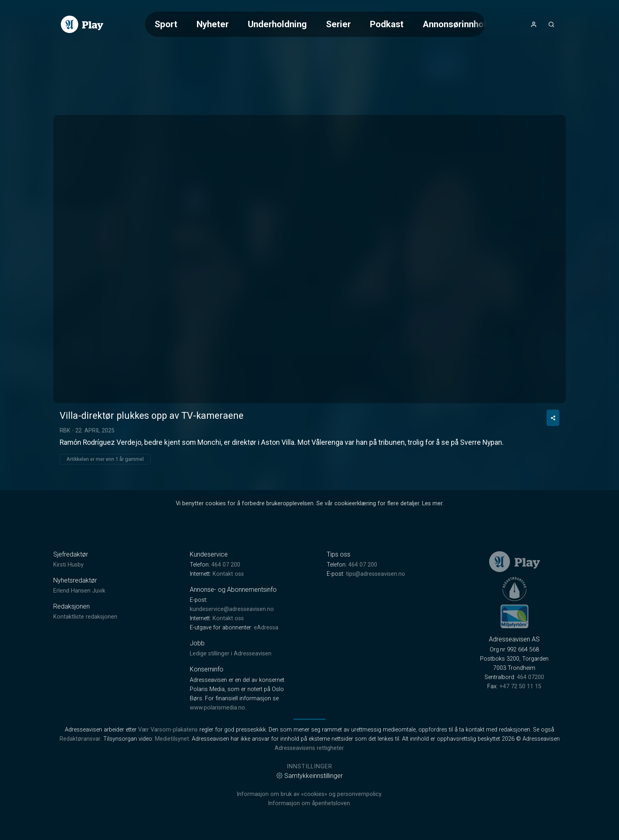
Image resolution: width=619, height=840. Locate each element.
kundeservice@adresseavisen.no (232, 609)
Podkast (387, 24)
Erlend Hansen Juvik (79, 591)
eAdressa (266, 628)
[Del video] (553, 418)
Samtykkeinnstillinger (309, 776)
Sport (166, 24)
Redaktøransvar (80, 739)
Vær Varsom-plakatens (168, 730)
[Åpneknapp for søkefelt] (551, 24)
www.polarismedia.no (217, 708)
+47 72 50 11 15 (520, 686)
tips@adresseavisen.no (376, 574)
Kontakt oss (228, 574)
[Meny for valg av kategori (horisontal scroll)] (315, 24)
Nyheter (213, 24)
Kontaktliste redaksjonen (85, 617)
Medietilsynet (172, 739)
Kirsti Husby (68, 565)
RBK (65, 430)
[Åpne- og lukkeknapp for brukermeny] (534, 24)
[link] (82, 24)
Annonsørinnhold (457, 24)
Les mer (432, 503)
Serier (338, 24)
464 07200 (531, 677)
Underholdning (277, 24)
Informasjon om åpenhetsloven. (309, 803)
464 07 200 (226, 565)
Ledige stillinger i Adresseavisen (231, 654)
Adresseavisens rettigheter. (310, 748)
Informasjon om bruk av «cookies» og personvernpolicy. (309, 794)
